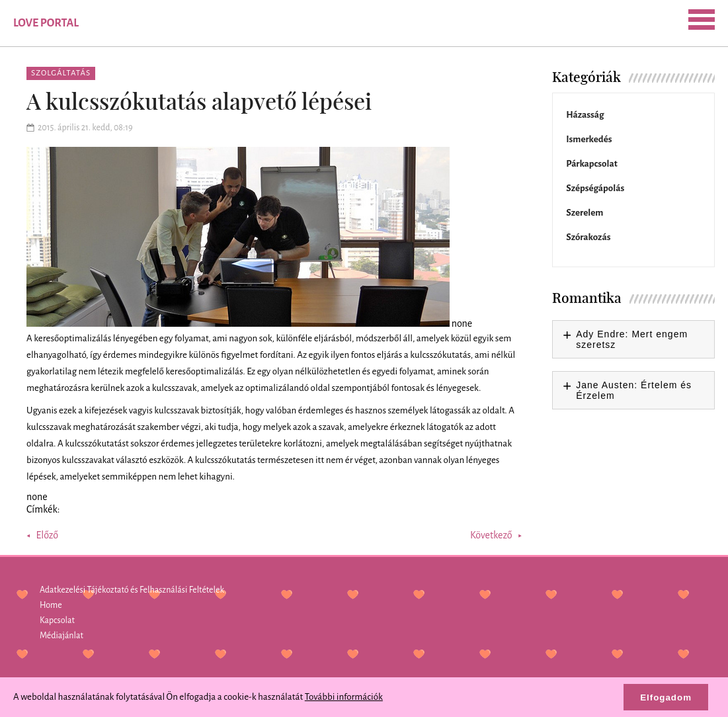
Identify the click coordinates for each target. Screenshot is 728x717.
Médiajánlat (61, 636)
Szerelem (585, 213)
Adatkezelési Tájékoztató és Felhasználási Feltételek (132, 590)
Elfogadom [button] (666, 697)
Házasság (585, 115)
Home (51, 605)
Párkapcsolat (592, 164)
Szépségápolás (595, 188)
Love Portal (46, 23)
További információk (344, 697)
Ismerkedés (589, 139)
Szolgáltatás (61, 73)
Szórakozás (588, 237)
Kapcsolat (57, 620)
